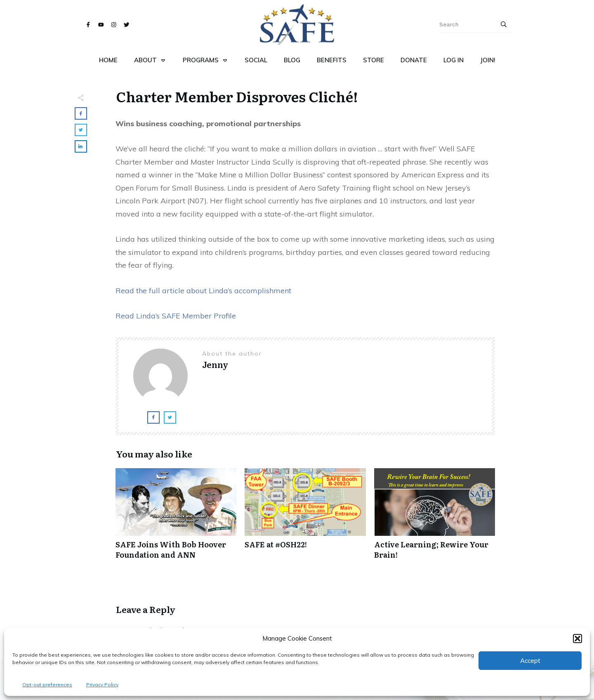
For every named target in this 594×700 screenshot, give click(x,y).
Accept (530, 661)
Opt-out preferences (47, 685)
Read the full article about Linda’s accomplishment (203, 291)
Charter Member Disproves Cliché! (237, 96)
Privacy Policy (102, 685)
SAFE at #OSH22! (305, 518)
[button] (577, 639)
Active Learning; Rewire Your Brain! (435, 518)
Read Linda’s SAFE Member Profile (176, 316)
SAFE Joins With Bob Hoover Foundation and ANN (176, 518)
